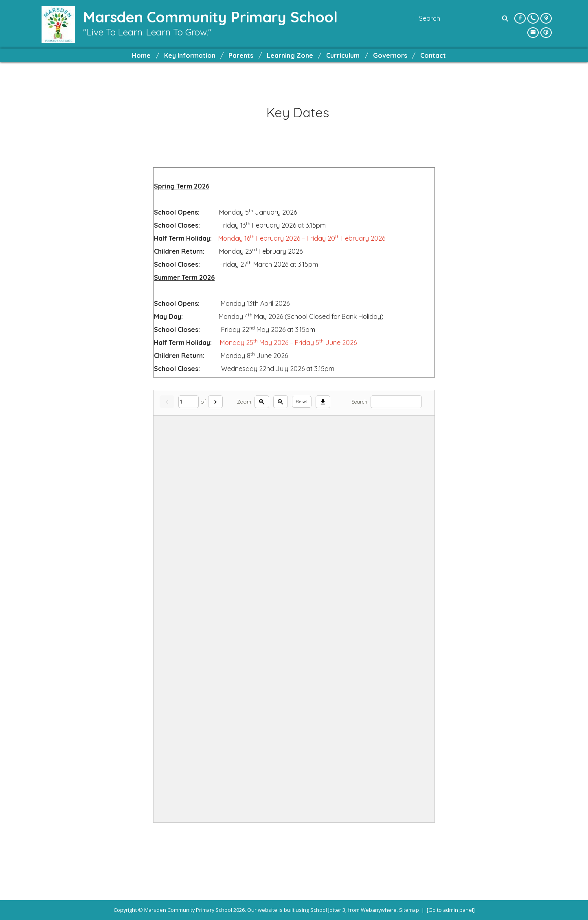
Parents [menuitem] (241, 55)
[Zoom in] (262, 402)
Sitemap (409, 910)
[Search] (506, 18)
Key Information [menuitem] (190, 55)
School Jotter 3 (328, 910)
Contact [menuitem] (433, 55)
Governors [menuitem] (390, 55)
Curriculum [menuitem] (343, 55)
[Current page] (189, 402)
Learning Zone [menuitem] (290, 55)
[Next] (215, 402)
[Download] (323, 402)
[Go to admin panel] (451, 910)
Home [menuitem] (141, 55)
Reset (302, 401)
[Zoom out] (281, 402)
